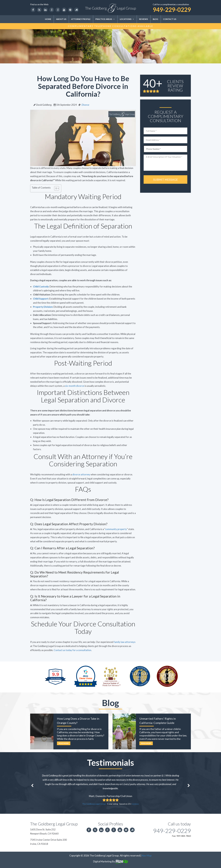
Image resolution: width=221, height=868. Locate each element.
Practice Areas (105, 19)
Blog (155, 19)
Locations (127, 19)
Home (48, 19)
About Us (61, 19)
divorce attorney (81, 474)
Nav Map (147, 855)
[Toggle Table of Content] (55, 188)
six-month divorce (75, 386)
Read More (64, 743)
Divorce (85, 105)
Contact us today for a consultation (72, 650)
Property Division (43, 307)
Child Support (41, 299)
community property (116, 529)
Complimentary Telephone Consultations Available (111, 26)
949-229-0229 (172, 10)
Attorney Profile (81, 19)
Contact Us (170, 19)
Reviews (143, 19)
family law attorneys (125, 642)
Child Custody (41, 286)
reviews (135, 804)
